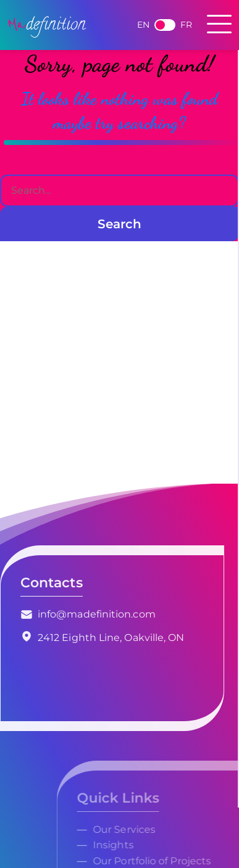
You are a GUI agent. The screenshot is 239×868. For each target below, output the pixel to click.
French (165, 25)
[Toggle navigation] (219, 25)
